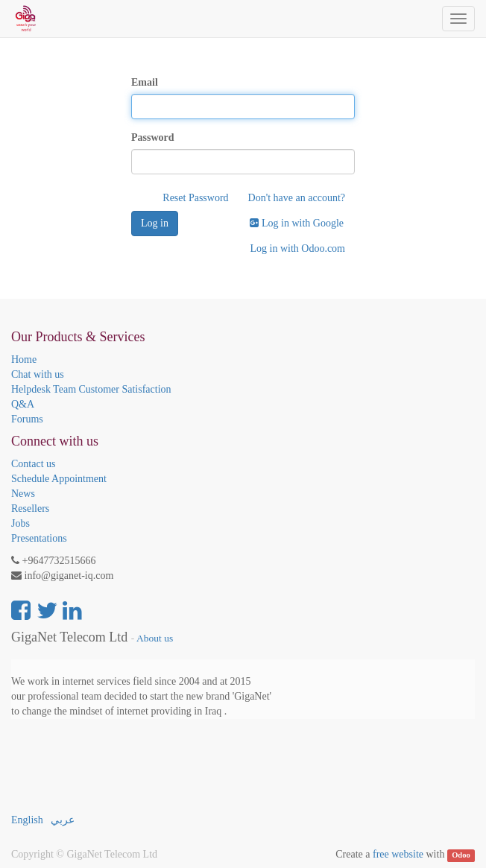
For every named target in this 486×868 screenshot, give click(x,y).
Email (145, 82)
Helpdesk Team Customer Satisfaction (91, 389)
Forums (27, 419)
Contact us (34, 464)
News (23, 494)
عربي (63, 820)
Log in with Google (297, 223)
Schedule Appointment (59, 479)
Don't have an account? (297, 198)
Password (153, 137)
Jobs (20, 523)
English (27, 820)
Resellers (30, 509)
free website (398, 854)
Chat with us (38, 374)
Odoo (461, 855)
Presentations (39, 538)
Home (24, 359)
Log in (155, 223)
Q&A (23, 404)
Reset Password (195, 198)
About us (155, 638)
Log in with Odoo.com (297, 248)
